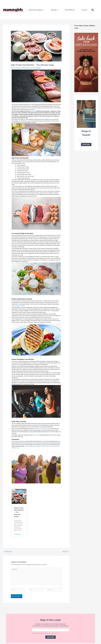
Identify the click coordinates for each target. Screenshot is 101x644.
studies (23, 162)
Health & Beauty (26, 68)
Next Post (66, 552)
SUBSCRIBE (86, 145)
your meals (36, 435)
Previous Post (8, 552)
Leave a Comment (16, 68)
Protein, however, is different (18, 306)
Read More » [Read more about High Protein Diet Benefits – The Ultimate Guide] (18, 534)
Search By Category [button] (36, 10)
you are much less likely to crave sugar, (43, 428)
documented (33, 111)
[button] (93, 10)
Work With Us (70, 10)
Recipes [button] (55, 10)
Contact (84, 10)
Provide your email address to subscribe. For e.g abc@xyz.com (45, 633)
